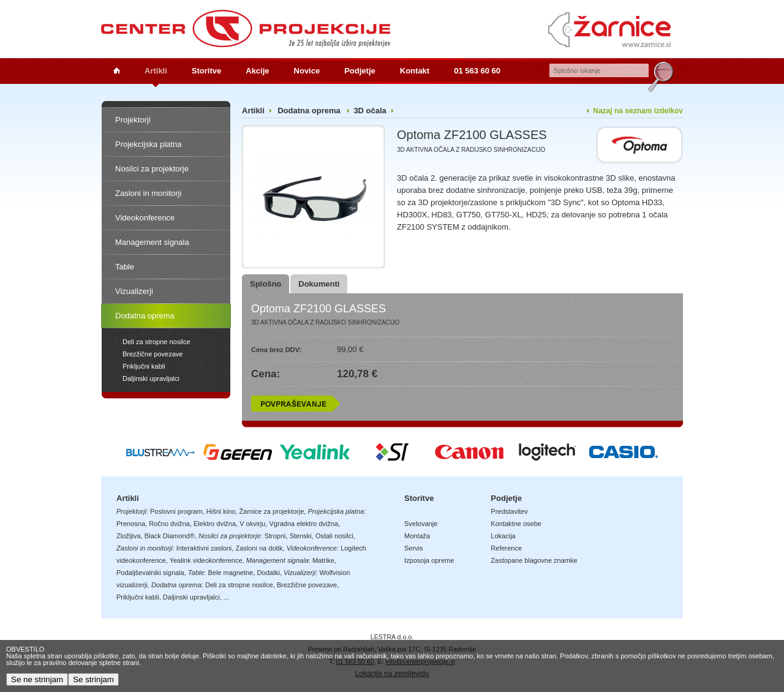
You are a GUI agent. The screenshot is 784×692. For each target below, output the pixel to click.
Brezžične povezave (153, 354)
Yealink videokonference (206, 560)
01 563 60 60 (477, 71)
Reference (506, 548)
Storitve (206, 71)
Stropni (275, 536)
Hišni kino (221, 511)
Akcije (257, 71)
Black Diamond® (170, 536)
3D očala (370, 111)
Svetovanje (421, 524)
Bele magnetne (230, 573)
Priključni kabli (144, 366)
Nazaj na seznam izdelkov (638, 111)
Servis (414, 548)
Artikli (156, 71)
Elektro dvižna (215, 524)
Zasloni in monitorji (148, 193)
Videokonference (145, 218)
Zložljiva (129, 536)
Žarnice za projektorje (272, 511)
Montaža (417, 536)
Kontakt (415, 71)
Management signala (152, 242)
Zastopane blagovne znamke (534, 560)
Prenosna (131, 524)
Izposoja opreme (429, 560)
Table (125, 267)
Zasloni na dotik (259, 548)
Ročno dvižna (169, 524)
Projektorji (133, 120)
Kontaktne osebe (516, 524)
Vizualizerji (134, 291)
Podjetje (360, 71)
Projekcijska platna (148, 144)
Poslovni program (176, 511)
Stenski (301, 536)
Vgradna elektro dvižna (304, 524)
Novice (307, 71)
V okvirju (252, 524)
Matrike (323, 560)
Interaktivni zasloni (204, 548)
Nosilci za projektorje (152, 169)
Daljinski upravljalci (151, 378)
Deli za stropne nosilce (156, 342)
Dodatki (269, 573)
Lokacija (503, 536)
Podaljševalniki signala (150, 573)
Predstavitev (509, 511)
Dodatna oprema (145, 316)
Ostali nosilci (334, 536)
